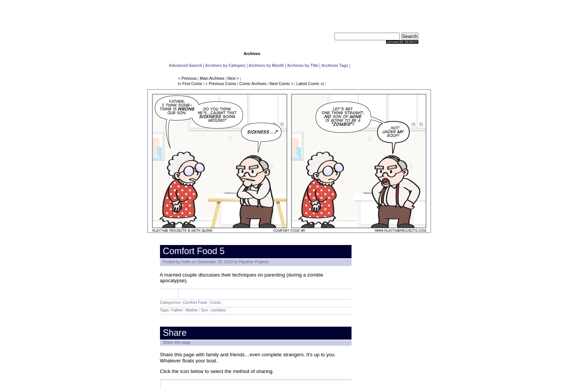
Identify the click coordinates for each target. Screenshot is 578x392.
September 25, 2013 (215, 262)
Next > (233, 78)
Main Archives (212, 78)
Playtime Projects (253, 262)
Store (326, 54)
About (400, 54)
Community (289, 54)
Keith (186, 262)
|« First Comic (190, 84)
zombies (218, 310)
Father (177, 310)
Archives (252, 54)
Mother (192, 310)
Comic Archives (253, 84)
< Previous (188, 78)
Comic (215, 303)
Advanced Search (402, 42)
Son (205, 310)
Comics (215, 54)
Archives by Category (226, 66)
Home (178, 54)
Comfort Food (195, 303)
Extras (363, 54)
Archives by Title (303, 66)
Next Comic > (281, 84)
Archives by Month (266, 66)
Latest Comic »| (310, 84)
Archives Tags (335, 66)
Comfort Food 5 (194, 251)
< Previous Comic (221, 84)
